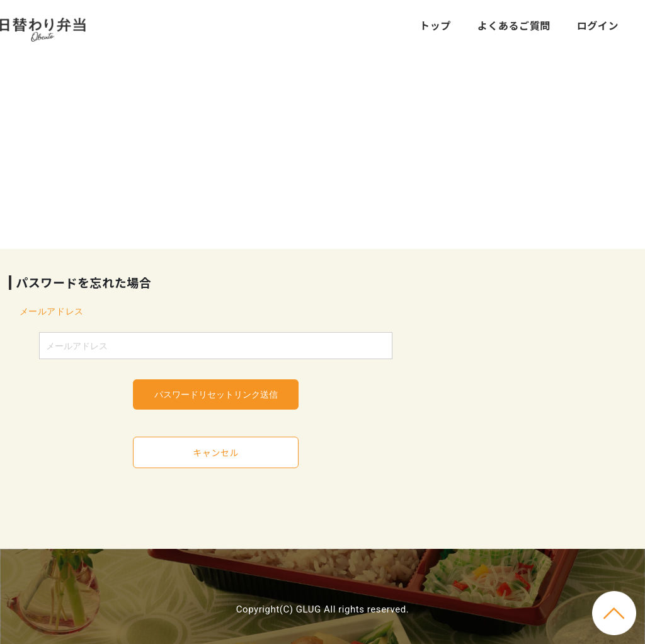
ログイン (598, 25)
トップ (435, 25)
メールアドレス (52, 311)
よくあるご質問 (514, 25)
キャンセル (216, 452)
